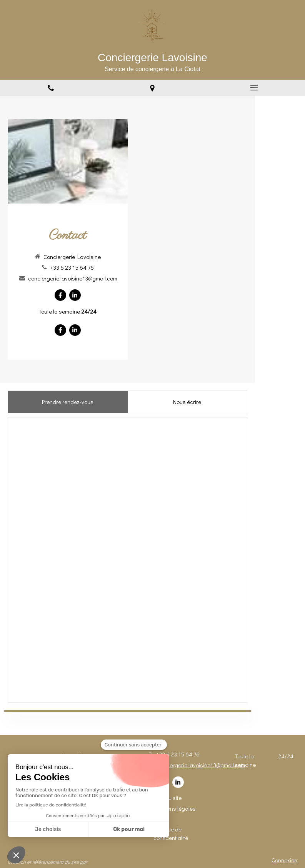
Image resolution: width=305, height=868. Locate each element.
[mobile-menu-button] (254, 88)
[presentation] (68, 402)
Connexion (284, 860)
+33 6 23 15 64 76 (72, 267)
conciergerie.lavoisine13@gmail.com (73, 278)
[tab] (68, 402)
